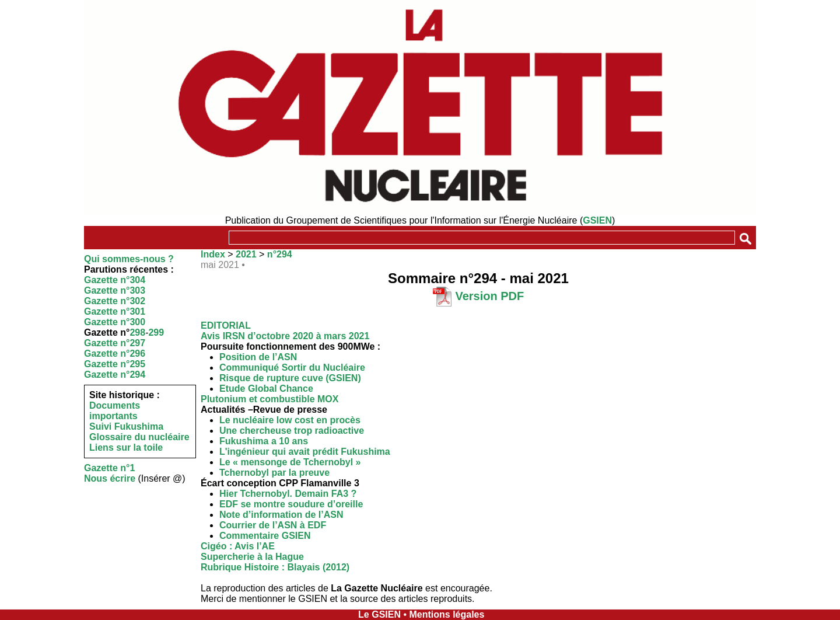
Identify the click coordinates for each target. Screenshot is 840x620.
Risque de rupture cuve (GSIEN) (290, 378)
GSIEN (597, 220)
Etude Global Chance (266, 389)
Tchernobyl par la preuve (274, 473)
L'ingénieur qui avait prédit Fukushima (305, 452)
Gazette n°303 (115, 290)
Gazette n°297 (115, 343)
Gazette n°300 (115, 322)
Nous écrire (110, 478)
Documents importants (115, 411)
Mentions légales (447, 614)
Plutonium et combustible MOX (269, 399)
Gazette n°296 (115, 353)
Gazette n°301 (115, 311)
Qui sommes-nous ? (129, 259)
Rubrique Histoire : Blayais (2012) (275, 567)
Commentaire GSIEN (265, 536)
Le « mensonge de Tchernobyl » (290, 462)
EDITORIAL (226, 325)
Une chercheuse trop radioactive (292, 431)
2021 (246, 254)
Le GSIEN (379, 614)
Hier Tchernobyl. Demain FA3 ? (288, 494)
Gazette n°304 (115, 280)
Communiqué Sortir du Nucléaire (292, 368)
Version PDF (489, 296)
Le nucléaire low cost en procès (290, 420)
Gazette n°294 (115, 375)
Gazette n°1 (109, 468)
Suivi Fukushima (126, 426)
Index (213, 254)
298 (137, 332)
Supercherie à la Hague (252, 557)
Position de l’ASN (258, 357)
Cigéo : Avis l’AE (238, 546)
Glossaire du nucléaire (139, 437)
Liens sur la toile (126, 447)
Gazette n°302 (115, 301)
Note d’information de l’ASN (281, 515)
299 (156, 332)
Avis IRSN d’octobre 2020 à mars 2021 (285, 336)
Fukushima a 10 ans (264, 441)
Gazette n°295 (115, 364)
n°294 (280, 254)
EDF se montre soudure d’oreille (291, 504)
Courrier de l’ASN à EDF (273, 525)
